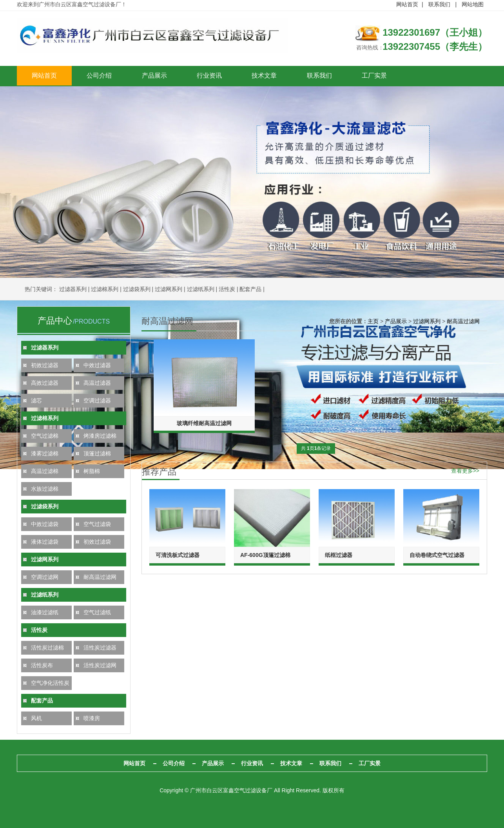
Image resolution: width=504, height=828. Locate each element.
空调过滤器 (97, 400)
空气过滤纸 (97, 612)
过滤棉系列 (105, 289)
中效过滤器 (97, 365)
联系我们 (439, 4)
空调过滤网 (45, 577)
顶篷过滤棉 (97, 453)
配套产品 (250, 289)
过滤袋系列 (137, 289)
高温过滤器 (97, 383)
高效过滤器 (45, 383)
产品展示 (164, 76)
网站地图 (473, 4)
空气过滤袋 (97, 524)
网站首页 (407, 4)
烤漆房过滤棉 (100, 436)
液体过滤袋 (45, 542)
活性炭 (227, 289)
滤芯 (36, 400)
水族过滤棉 (45, 489)
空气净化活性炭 (50, 683)
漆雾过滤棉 (45, 453)
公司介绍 (105, 76)
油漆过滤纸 (45, 612)
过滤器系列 (73, 289)
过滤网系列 (169, 289)
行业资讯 (223, 76)
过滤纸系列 (201, 289)
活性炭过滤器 (100, 648)
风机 (36, 718)
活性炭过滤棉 (47, 648)
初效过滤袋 (97, 542)
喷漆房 (92, 718)
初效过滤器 (45, 365)
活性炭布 (42, 665)
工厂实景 (399, 76)
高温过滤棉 (45, 471)
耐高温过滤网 (100, 577)
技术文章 (281, 76)
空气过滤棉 (45, 436)
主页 (373, 321)
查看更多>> (465, 470)
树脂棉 (92, 471)
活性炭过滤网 (100, 665)
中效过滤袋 (45, 524)
